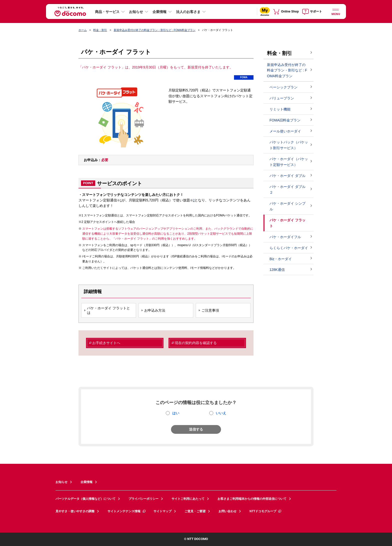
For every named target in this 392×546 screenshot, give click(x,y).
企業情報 (159, 12)
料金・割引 (100, 30)
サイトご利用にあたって (188, 499)
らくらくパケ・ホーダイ (289, 248)
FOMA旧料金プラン (285, 120)
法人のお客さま (188, 12)
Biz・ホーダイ (281, 259)
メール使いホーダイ (285, 131)
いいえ (221, 413)
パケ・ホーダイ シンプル (287, 206)
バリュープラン (282, 98)
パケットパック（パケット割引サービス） (289, 145)
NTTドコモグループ (266, 511)
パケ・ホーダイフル (285, 237)
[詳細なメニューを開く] (335, 11)
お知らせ (136, 12)
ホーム (83, 30)
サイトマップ (162, 511)
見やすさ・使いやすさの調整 (75, 511)
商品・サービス (107, 12)
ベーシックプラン (283, 87)
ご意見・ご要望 (195, 511)
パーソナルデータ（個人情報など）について (85, 499)
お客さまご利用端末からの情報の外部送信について (252, 499)
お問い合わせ (227, 511)
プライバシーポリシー (143, 499)
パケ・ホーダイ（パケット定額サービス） (289, 162)
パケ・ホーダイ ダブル (287, 176)
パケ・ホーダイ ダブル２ (287, 190)
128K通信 (277, 270)
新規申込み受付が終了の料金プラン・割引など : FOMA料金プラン (155, 30)
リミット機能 (280, 109)
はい (176, 413)
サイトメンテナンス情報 (127, 511)
